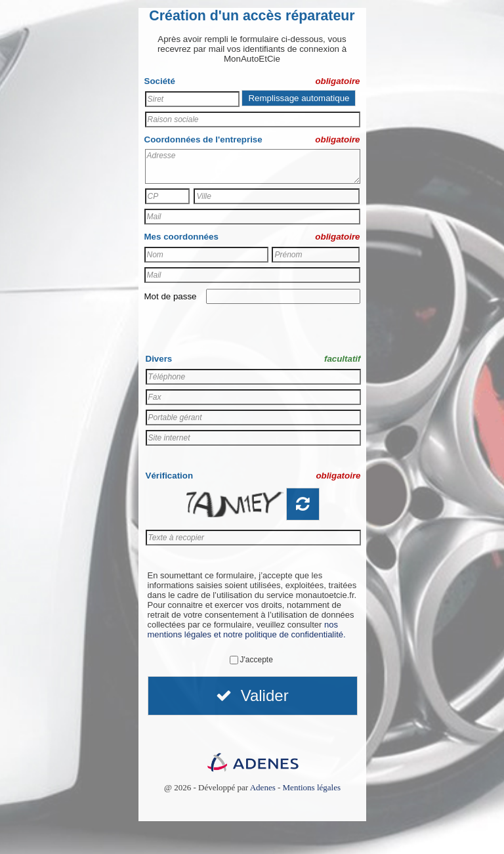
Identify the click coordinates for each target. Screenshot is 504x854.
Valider (252, 695)
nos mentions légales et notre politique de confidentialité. (247, 630)
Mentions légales (312, 787)
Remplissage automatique (299, 98)
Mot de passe (171, 296)
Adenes (263, 787)
